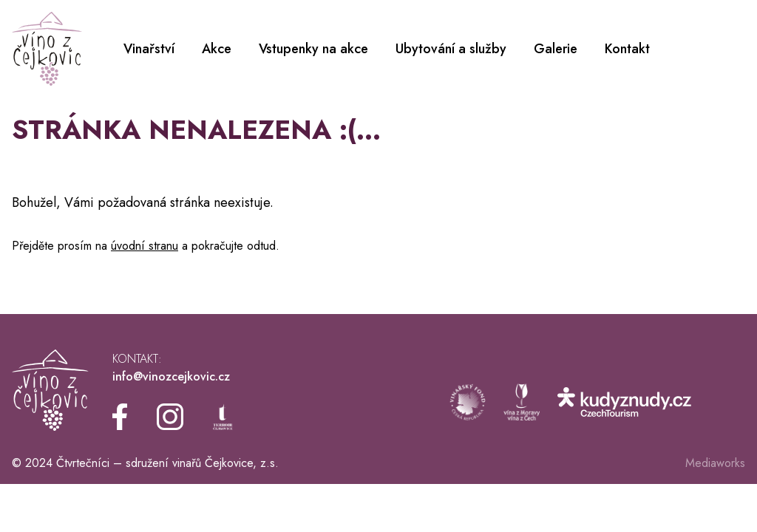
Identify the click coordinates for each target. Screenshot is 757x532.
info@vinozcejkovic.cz (171, 376)
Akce (217, 49)
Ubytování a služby (451, 49)
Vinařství (149, 49)
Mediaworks (715, 463)
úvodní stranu (145, 246)
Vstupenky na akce (313, 49)
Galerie (556, 49)
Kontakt (627, 49)
